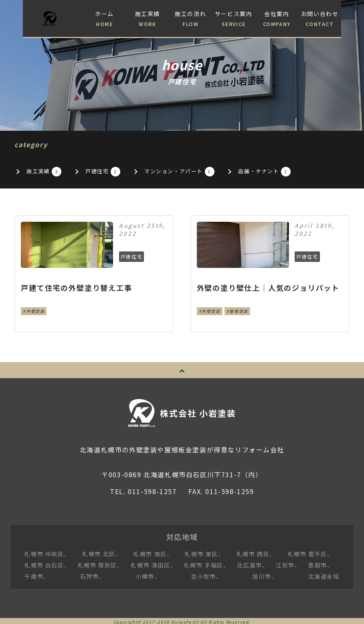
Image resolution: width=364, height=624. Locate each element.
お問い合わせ (320, 19)
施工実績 (147, 19)
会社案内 (276, 19)
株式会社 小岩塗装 (202, 411)
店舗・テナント (297, 172)
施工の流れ (191, 19)
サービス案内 (234, 19)
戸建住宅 (113, 172)
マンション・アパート (201, 172)
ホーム (104, 19)
